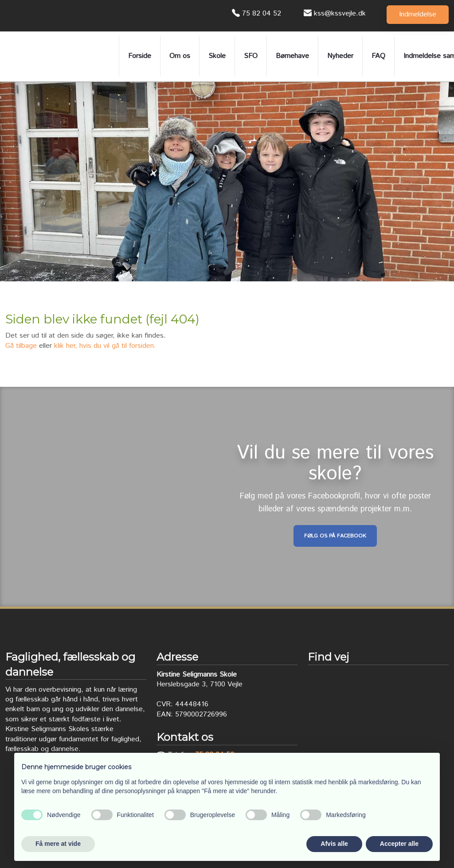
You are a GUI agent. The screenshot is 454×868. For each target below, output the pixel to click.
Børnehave (292, 56)
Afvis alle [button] (334, 844)
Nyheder (340, 56)
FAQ (378, 56)
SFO (251, 56)
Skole (217, 56)
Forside (140, 56)
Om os (180, 56)
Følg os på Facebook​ (335, 536)
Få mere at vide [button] (58, 844)
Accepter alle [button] (399, 844)
